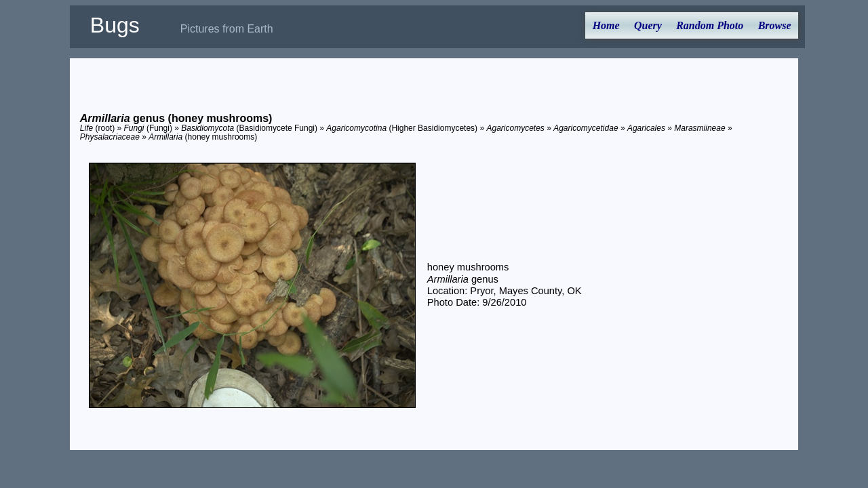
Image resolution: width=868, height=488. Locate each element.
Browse (775, 25)
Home (606, 25)
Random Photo (710, 25)
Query (648, 25)
